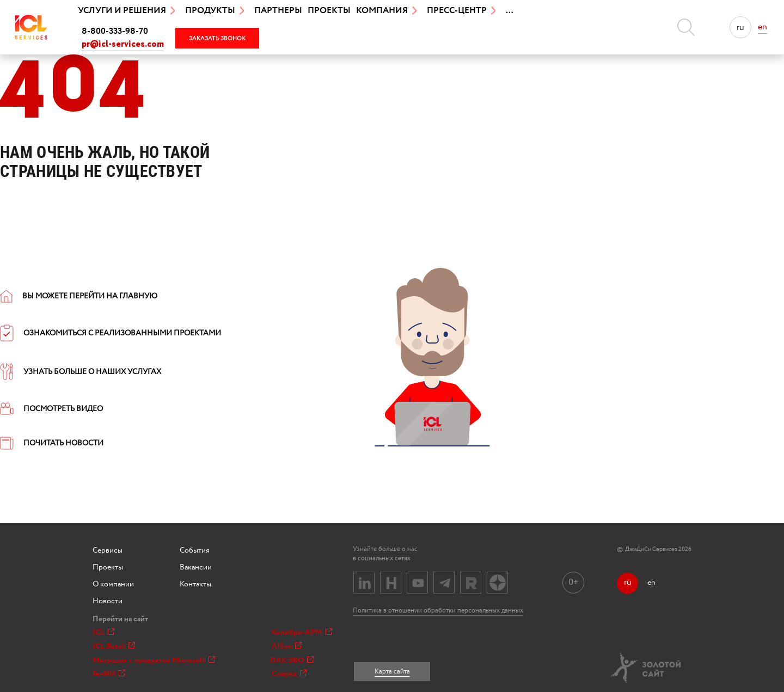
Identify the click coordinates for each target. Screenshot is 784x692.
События (195, 550)
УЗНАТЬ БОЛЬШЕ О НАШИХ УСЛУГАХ (81, 372)
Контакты (195, 584)
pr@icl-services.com (123, 44)
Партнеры (278, 11)
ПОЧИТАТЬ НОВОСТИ (52, 443)
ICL (103, 633)
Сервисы (108, 550)
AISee (287, 646)
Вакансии (196, 567)
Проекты (329, 11)
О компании (113, 584)
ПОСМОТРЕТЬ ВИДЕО (51, 409)
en (762, 27)
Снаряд (289, 674)
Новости (108, 601)
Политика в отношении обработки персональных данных (438, 611)
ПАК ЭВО (292, 660)
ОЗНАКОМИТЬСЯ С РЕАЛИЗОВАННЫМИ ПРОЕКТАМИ (111, 333)
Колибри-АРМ (302, 633)
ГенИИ (109, 674)
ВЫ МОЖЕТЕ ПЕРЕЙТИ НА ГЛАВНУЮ (79, 296)
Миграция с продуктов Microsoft (154, 660)
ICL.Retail (114, 646)
